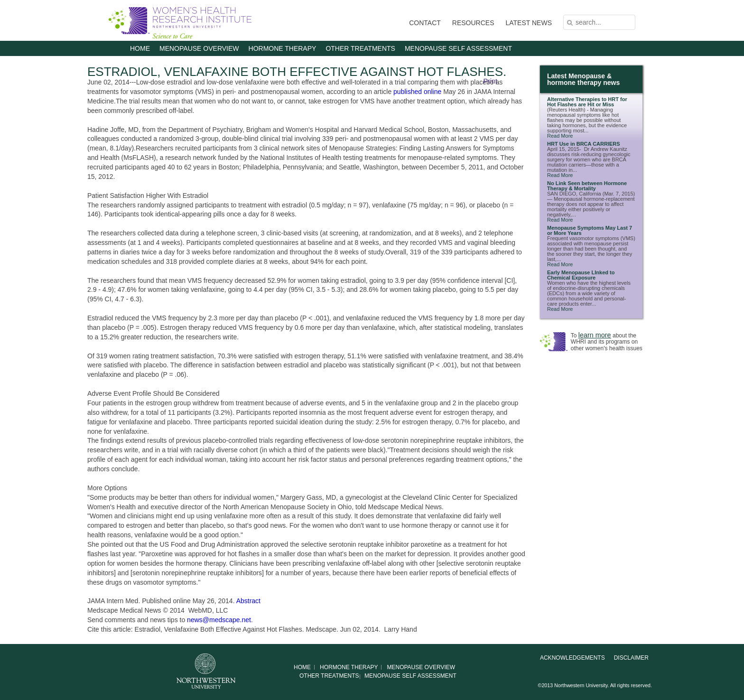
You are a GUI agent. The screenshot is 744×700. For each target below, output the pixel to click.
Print (490, 81)
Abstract (248, 601)
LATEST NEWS (529, 23)
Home (140, 48)
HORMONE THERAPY (283, 48)
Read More (560, 136)
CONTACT (425, 23)
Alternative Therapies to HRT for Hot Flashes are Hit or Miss (587, 102)
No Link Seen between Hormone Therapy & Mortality (587, 186)
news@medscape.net (219, 620)
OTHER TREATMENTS (360, 48)
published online (417, 92)
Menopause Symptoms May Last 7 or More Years (590, 230)
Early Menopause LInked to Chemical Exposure (581, 275)
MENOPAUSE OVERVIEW (199, 48)
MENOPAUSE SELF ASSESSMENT (458, 48)
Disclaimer (631, 658)
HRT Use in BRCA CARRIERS (584, 144)
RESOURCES (473, 23)
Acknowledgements (572, 658)
